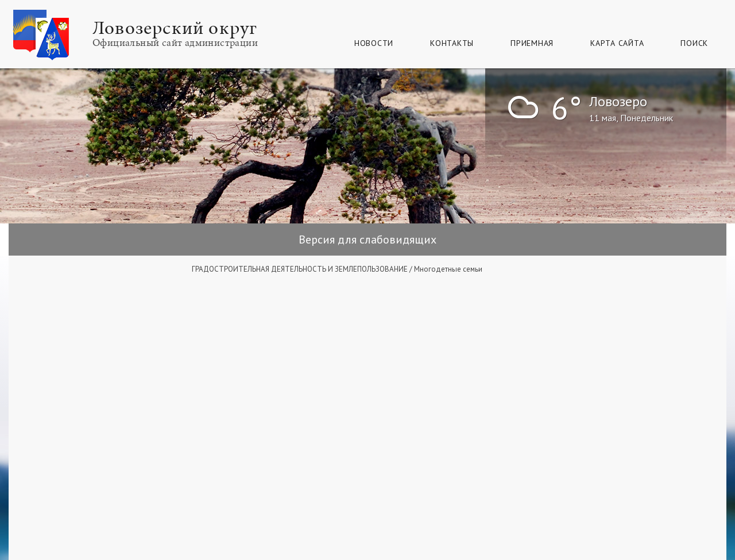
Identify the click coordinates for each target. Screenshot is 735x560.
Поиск (694, 43)
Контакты (452, 43)
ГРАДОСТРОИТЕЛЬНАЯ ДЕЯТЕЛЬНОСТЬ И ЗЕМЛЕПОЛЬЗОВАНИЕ (300, 269)
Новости (374, 43)
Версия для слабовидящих (367, 240)
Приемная (532, 43)
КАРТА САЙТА (617, 43)
